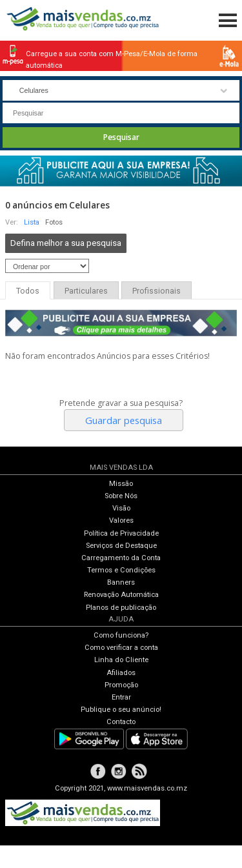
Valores (121, 520)
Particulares (86, 291)
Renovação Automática (121, 595)
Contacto (121, 722)
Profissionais (156, 291)
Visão (121, 508)
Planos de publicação (121, 608)
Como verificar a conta (121, 648)
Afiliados (121, 673)
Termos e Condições (121, 570)
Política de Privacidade (121, 533)
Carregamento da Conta (121, 558)
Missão (121, 484)
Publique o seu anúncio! (121, 710)
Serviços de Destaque (121, 546)
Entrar (121, 697)
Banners (121, 582)
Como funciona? (121, 635)
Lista (32, 222)
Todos (28, 291)
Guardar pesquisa (124, 420)
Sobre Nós (121, 496)
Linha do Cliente (121, 660)
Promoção (121, 685)
